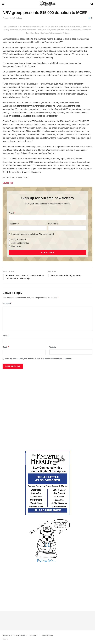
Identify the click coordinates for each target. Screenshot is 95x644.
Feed (20, 18)
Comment (8, 303)
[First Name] (28, 228)
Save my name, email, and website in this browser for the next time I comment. (39, 359)
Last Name (53, 224)
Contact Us (33, 635)
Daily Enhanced (19, 240)
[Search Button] (92, 4)
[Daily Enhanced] (10, 240)
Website (53, 347)
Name (6, 336)
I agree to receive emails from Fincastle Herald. (33, 234)
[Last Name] (67, 228)
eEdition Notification (20, 243)
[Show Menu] (3, 4)
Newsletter (16, 246)
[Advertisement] (47, 389)
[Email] (47, 218)
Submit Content (47, 635)
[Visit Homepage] (47, 4)
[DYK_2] (48, 541)
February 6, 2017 (9, 18)
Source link (8, 183)
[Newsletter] (10, 246)
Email (11, 213)
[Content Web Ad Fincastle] (48, 483)
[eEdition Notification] (10, 243)
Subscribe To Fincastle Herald (14, 635)
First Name (14, 224)
